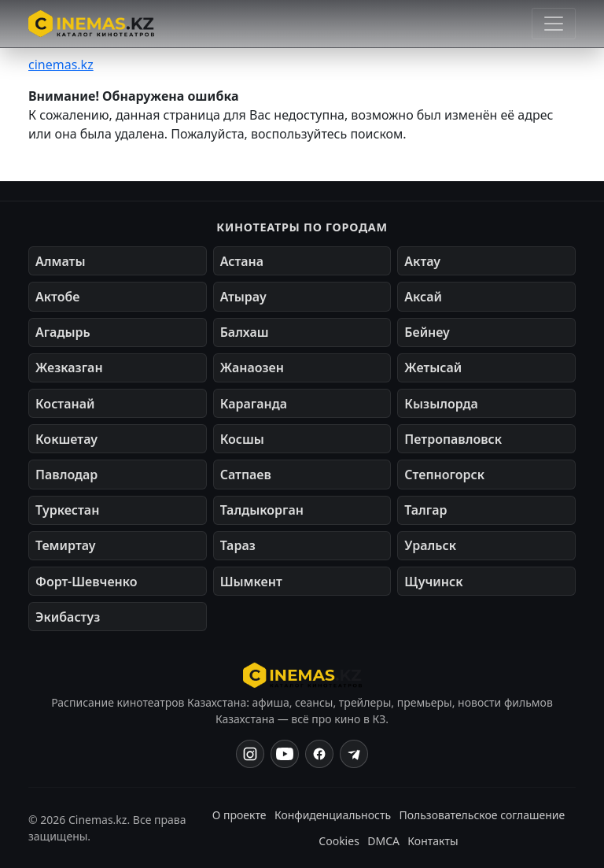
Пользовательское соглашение (482, 815)
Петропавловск (453, 439)
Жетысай (433, 368)
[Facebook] (319, 754)
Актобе (58, 297)
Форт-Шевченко (87, 582)
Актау (422, 261)
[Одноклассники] (354, 754)
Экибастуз (68, 617)
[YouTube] (285, 754)
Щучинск (433, 582)
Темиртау (66, 545)
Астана (242, 261)
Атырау (243, 297)
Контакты (433, 841)
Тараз (238, 545)
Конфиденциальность (333, 815)
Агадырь (63, 332)
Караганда (254, 404)
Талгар (425, 510)
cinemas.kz (61, 65)
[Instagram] (250, 754)
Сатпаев (246, 475)
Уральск (430, 545)
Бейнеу (427, 332)
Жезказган (69, 368)
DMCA (383, 841)
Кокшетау (66, 439)
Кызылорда (441, 404)
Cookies (339, 841)
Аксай (423, 297)
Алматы (61, 261)
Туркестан (67, 510)
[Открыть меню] (554, 24)
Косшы (242, 439)
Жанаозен (252, 368)
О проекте (239, 815)
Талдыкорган (262, 510)
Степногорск (444, 475)
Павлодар (66, 475)
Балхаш (245, 332)
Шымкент (251, 582)
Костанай (65, 404)
